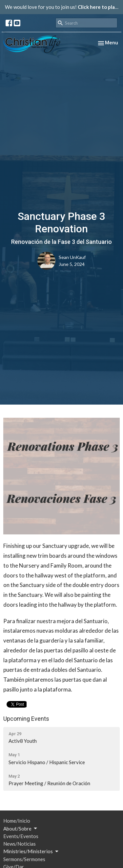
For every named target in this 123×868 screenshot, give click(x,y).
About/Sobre (21, 829)
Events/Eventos (21, 836)
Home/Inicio (17, 821)
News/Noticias (20, 844)
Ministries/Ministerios (31, 852)
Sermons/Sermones (24, 859)
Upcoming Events (26, 719)
